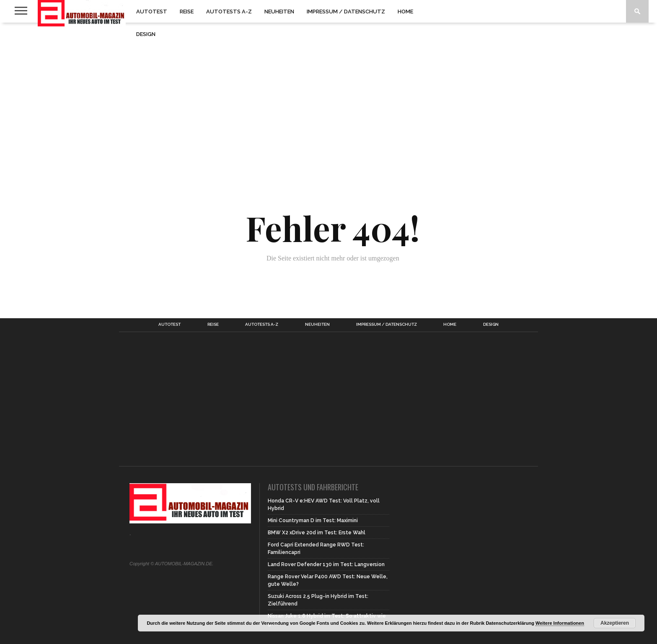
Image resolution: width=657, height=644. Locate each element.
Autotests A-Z (229, 12)
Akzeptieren (615, 623)
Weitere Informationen (560, 623)
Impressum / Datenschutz (346, 12)
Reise (187, 12)
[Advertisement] (328, 90)
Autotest (152, 12)
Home (405, 12)
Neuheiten (279, 12)
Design (146, 34)
